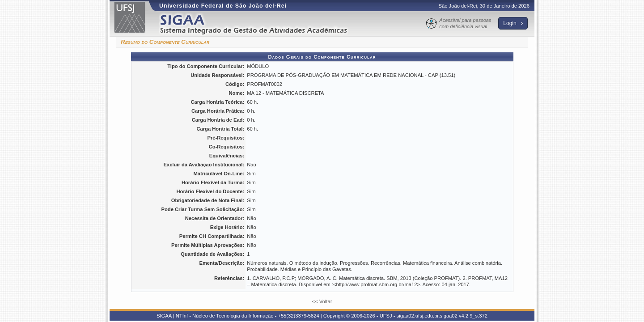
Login (513, 23)
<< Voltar (322, 301)
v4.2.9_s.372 (473, 316)
